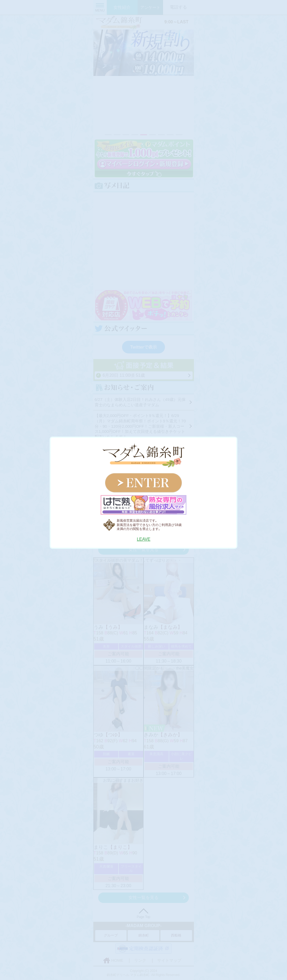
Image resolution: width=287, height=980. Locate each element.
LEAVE (143, 539)
